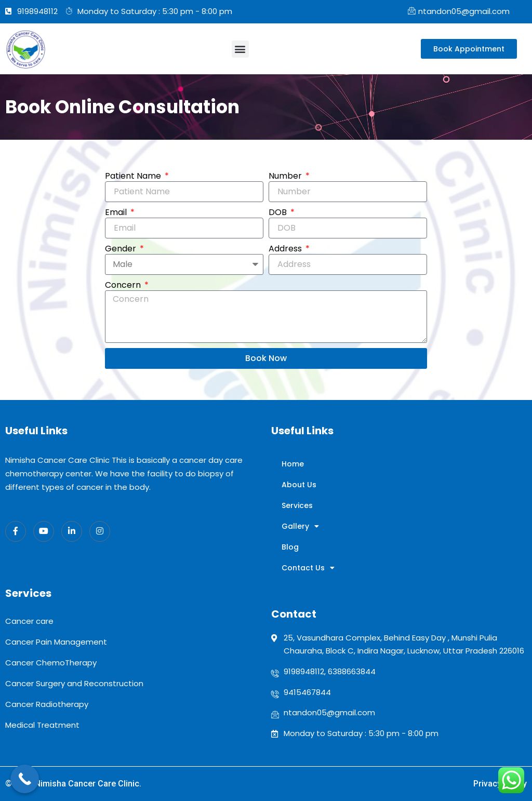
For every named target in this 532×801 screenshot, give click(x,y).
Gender (122, 249)
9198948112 (304, 671)
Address (286, 249)
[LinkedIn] (72, 531)
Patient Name (134, 176)
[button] (240, 49)
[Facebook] (16, 531)
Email (117, 212)
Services (297, 505)
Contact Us (308, 568)
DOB (279, 212)
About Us (299, 485)
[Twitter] (44, 531)
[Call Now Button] (25, 779)
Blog (290, 547)
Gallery (300, 526)
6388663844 (352, 671)
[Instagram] (100, 531)
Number (286, 176)
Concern (124, 285)
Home (293, 464)
